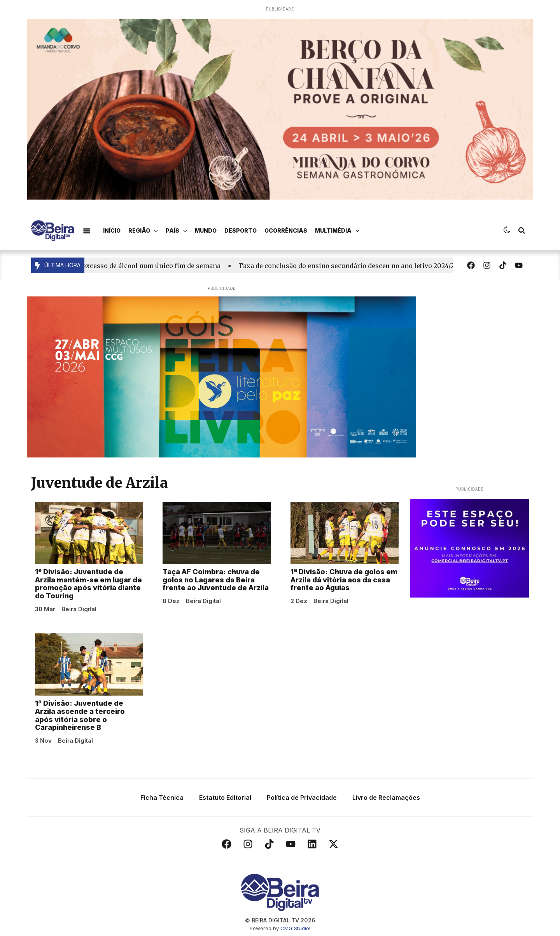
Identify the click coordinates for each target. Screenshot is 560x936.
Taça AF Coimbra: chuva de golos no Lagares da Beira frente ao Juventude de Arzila (216, 580)
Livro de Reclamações (386, 798)
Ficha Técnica (162, 798)
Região (143, 231)
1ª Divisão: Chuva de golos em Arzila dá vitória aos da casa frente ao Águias (344, 580)
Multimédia (337, 231)
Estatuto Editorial (225, 798)
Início (112, 230)
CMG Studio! (295, 928)
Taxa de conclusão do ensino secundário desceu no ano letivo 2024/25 (350, 266)
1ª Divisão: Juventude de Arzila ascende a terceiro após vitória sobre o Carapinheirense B (80, 715)
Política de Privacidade (302, 798)
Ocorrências (286, 230)
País (176, 231)
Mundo (206, 230)
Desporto (241, 230)
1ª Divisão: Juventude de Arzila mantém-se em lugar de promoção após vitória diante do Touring (88, 584)
